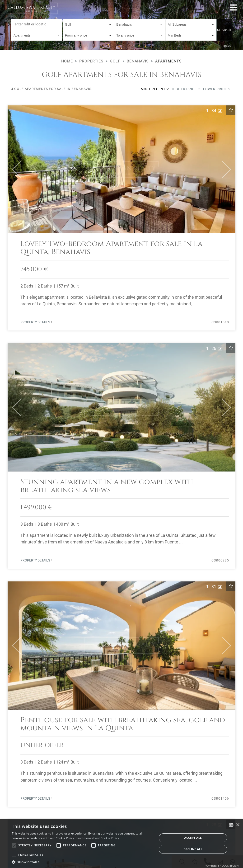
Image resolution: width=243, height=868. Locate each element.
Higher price (186, 89)
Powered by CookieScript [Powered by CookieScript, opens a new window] (222, 866)
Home (67, 61)
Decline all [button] (193, 849)
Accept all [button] (193, 838)
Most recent (155, 89)
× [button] (238, 825)
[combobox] (88, 24)
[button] (14, 170)
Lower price (217, 89)
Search (224, 30)
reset (227, 46)
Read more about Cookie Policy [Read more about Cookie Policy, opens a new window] (97, 838)
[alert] (121, 844)
